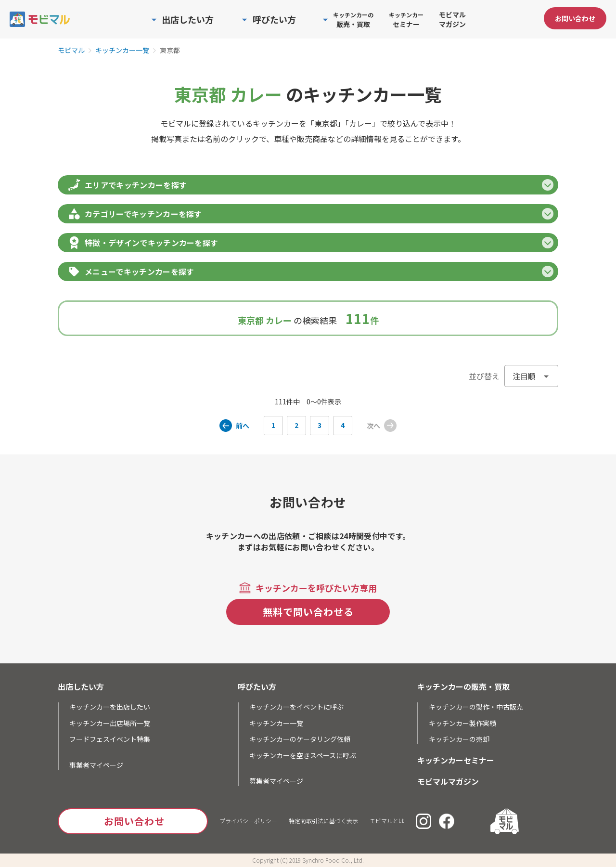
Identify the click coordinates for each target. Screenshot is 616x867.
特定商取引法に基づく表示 (323, 821)
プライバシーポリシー (248, 821)
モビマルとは (387, 821)
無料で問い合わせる (308, 612)
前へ (243, 426)
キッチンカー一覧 (122, 51)
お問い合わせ (575, 18)
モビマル (71, 51)
